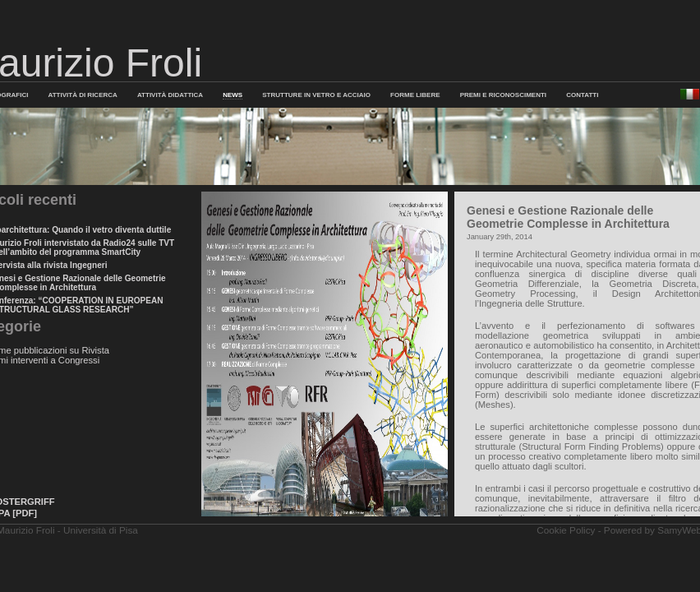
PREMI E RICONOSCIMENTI (503, 95)
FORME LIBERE (415, 95)
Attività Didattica (170, 95)
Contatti (582, 95)
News (233, 95)
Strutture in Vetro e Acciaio (316, 95)
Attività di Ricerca (83, 95)
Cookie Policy (566, 530)
